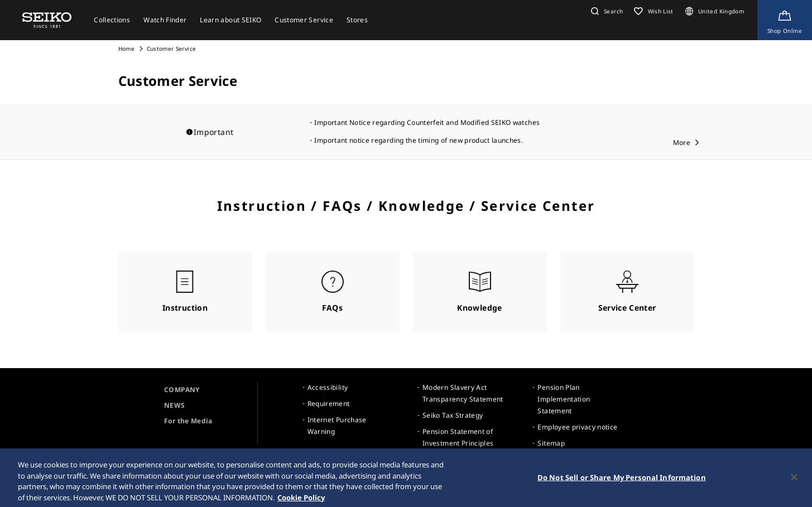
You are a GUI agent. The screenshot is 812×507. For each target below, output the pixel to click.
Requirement (329, 404)
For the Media (188, 421)
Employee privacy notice (577, 427)
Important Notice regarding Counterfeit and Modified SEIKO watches (427, 122)
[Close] (794, 481)
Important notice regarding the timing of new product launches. (419, 140)
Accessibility (328, 387)
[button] (606, 11)
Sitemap (551, 443)
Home (126, 49)
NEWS (174, 405)
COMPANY (182, 390)
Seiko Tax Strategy (453, 415)
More (682, 143)
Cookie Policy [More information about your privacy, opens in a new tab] (301, 501)
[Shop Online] (785, 20)
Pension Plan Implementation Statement (564, 399)
